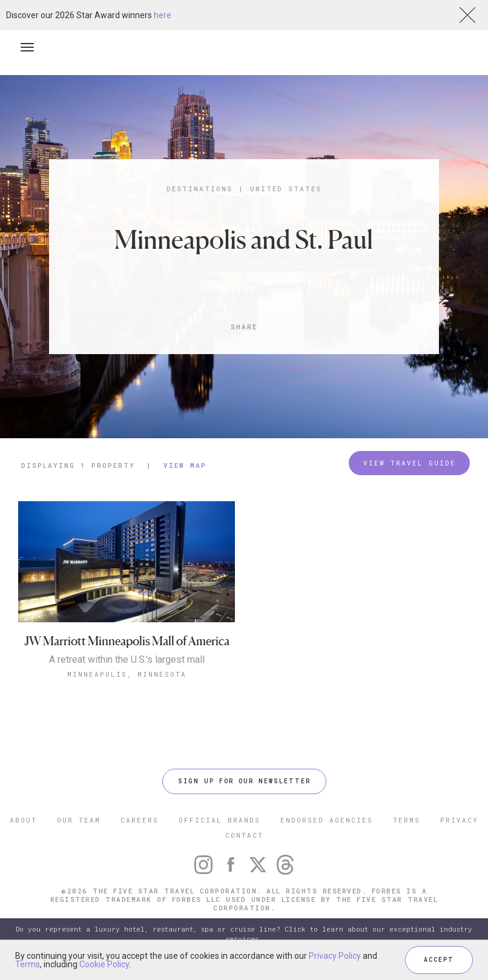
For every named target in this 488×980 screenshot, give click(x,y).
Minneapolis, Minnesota (127, 674)
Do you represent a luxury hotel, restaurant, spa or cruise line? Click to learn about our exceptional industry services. (244, 934)
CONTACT (244, 835)
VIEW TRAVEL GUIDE (410, 463)
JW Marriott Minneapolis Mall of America (127, 641)
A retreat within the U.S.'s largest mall (127, 660)
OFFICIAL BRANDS (219, 820)
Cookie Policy (104, 964)
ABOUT (23, 820)
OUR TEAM (79, 820)
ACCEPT (439, 960)
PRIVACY (459, 820)
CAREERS (140, 820)
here (163, 15)
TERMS (407, 820)
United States (286, 189)
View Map (185, 465)
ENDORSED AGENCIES (327, 820)
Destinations (199, 189)
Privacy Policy (335, 956)
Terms (28, 964)
